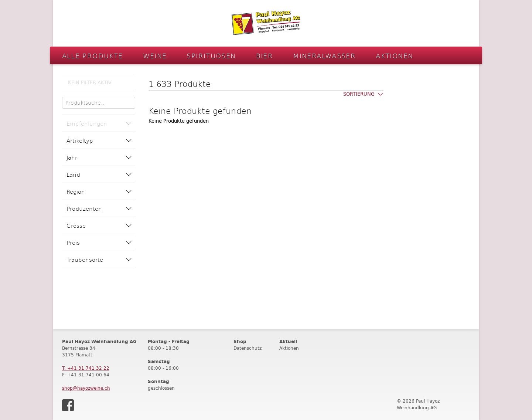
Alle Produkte (93, 56)
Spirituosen (211, 56)
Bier (265, 56)
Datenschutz (248, 348)
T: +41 (86, 368)
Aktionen (394, 56)
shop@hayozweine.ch (86, 388)
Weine (155, 56)
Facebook (68, 405)
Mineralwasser (324, 56)
